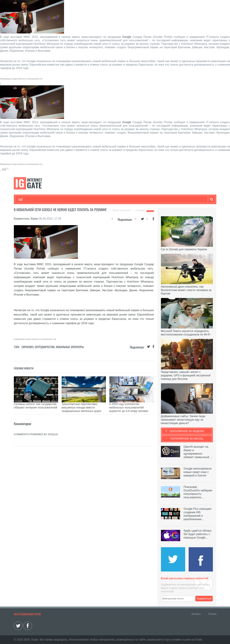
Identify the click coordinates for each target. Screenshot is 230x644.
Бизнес (61, 199)
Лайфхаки (91, 199)
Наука (75, 199)
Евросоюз (28, 347)
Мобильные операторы (70, 347)
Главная (140, 210)
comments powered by (36, 426)
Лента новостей (121, 210)
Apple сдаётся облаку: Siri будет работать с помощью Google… (198, 534)
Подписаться (204, 599)
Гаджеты (123, 199)
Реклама (212, 614)
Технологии (25, 199)
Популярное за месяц (187, 439)
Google (127, 37)
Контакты (196, 614)
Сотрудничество (45, 347)
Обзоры (107, 199)
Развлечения (44, 199)
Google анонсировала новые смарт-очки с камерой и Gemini (198, 472)
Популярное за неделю (187, 431)
